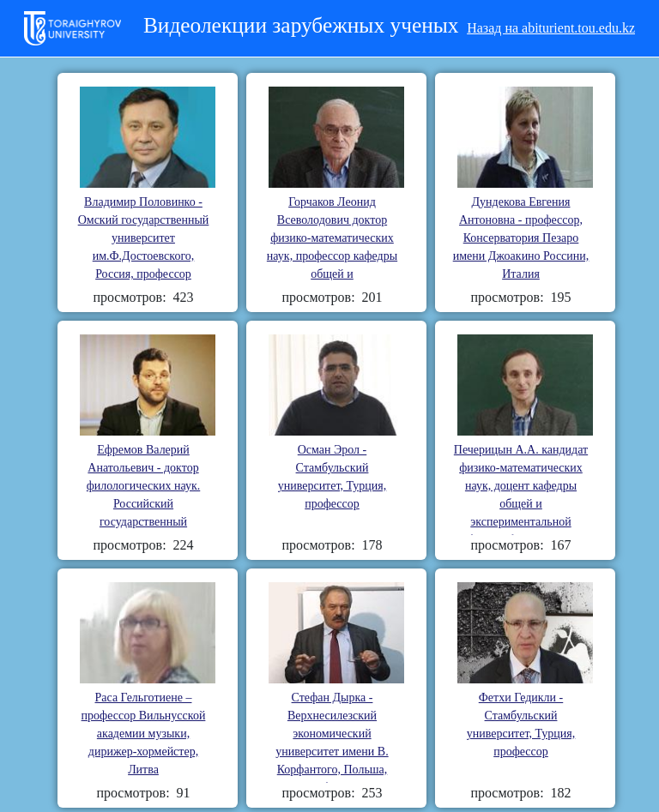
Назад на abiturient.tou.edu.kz (551, 28)
